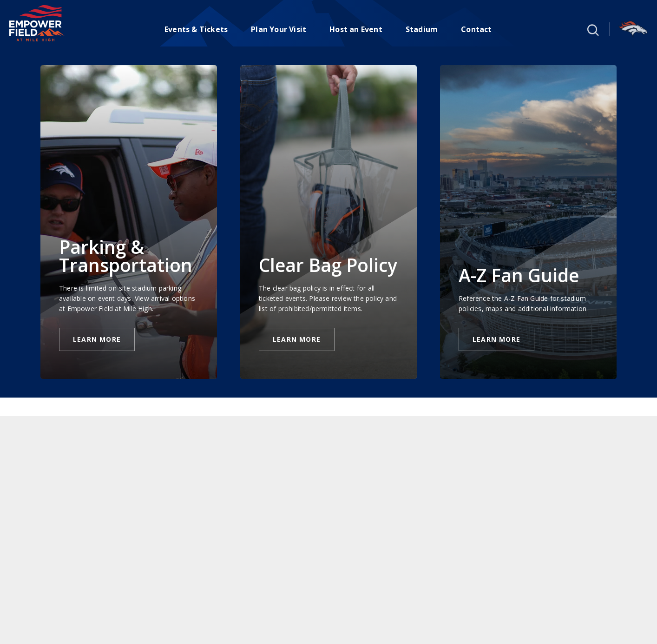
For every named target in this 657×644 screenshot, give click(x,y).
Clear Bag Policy (328, 265)
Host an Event (356, 29)
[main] (328, 345)
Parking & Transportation (126, 256)
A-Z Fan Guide (519, 275)
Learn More (97, 339)
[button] (592, 29)
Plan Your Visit (279, 29)
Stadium (422, 29)
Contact (476, 29)
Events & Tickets (196, 29)
